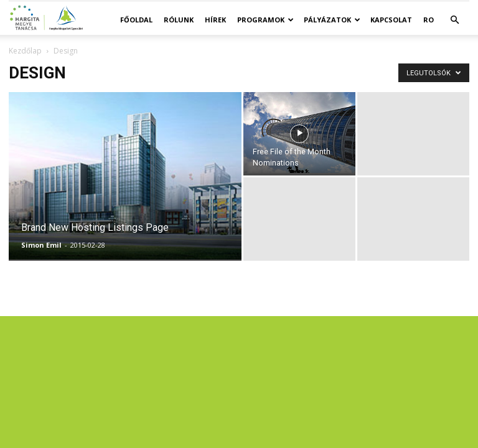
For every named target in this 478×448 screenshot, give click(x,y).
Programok (265, 20)
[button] (454, 20)
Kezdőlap (25, 51)
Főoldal (136, 20)
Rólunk (179, 20)
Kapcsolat (391, 20)
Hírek (215, 20)
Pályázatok (332, 20)
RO (429, 20)
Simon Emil (41, 245)
